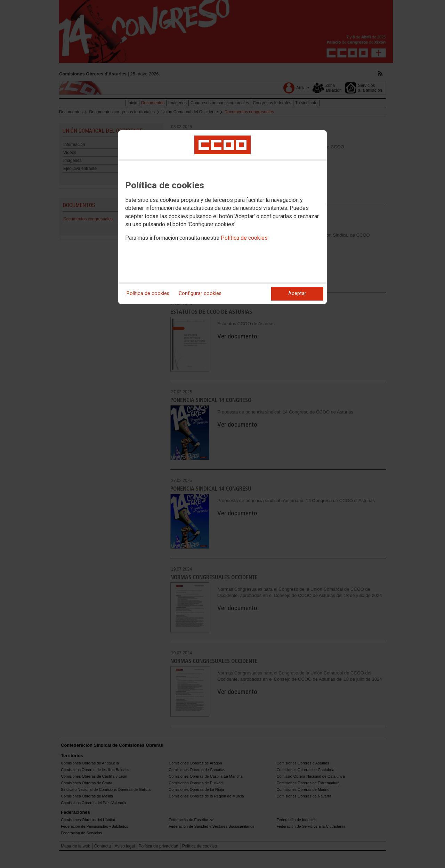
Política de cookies (244, 238)
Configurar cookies (200, 293)
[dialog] (222, 217)
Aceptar (297, 293)
